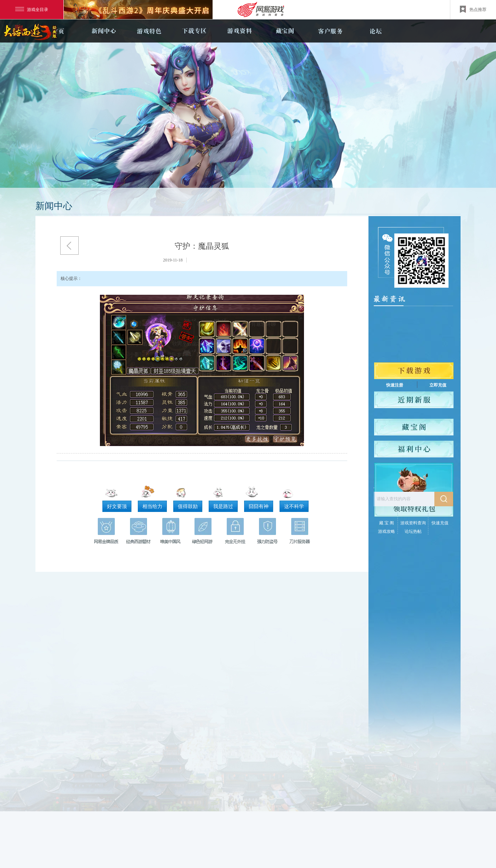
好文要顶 (117, 506)
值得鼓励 (188, 506)
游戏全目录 (32, 10)
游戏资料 (239, 31)
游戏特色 (149, 31)
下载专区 (194, 31)
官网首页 (58, 31)
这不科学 (294, 506)
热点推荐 (473, 9)
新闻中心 (103, 31)
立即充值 (438, 385)
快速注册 (395, 385)
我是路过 (223, 506)
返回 (69, 246)
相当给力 (152, 506)
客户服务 (330, 31)
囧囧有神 (259, 506)
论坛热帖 (413, 531)
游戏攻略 (387, 531)
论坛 (376, 31)
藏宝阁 (285, 31)
